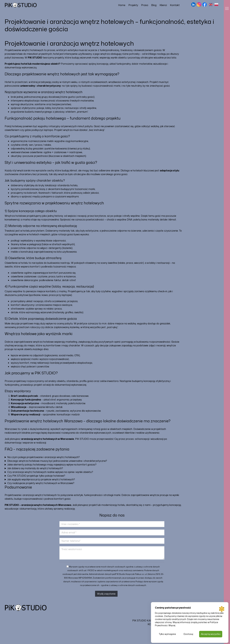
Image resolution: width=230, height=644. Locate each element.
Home (122, 5)
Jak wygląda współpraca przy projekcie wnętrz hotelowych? (41, 479)
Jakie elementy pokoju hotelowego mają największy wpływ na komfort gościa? (52, 465)
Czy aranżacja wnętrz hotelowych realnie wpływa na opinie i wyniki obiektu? (50, 472)
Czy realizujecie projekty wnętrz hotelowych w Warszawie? (41, 483)
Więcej (172, 625)
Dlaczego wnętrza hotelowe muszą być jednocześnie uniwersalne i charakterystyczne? (57, 461)
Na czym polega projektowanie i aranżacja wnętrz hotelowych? (44, 457)
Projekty (133, 5)
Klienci (163, 5)
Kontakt (175, 5)
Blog (154, 5)
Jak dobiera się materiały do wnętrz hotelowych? (35, 468)
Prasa (145, 5)
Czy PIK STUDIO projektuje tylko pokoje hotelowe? (36, 476)
